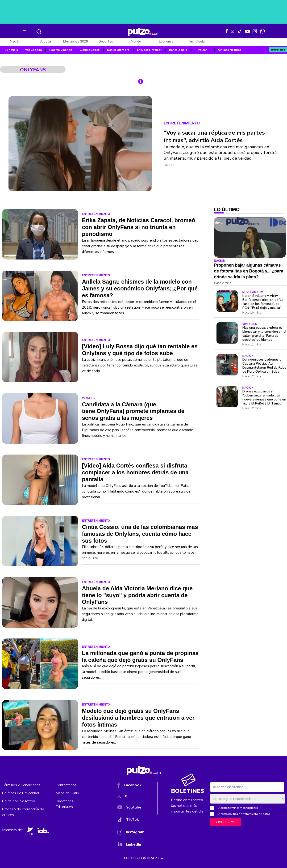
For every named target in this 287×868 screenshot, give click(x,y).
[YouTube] (131, 808)
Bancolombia (178, 50)
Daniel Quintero (118, 50)
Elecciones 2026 (75, 41)
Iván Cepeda (33, 50)
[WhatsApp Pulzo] (262, 31)
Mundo (136, 41)
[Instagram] (131, 833)
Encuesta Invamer (149, 50)
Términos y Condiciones (21, 785)
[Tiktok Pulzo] (240, 31)
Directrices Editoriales (64, 804)
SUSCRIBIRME (226, 822)
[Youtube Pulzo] (247, 31)
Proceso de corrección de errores (23, 812)
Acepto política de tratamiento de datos (244, 814)
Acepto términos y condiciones (238, 808)
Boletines (279, 50)
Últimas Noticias (230, 50)
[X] (131, 797)
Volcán (203, 50)
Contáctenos (66, 785)
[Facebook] (131, 786)
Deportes (106, 41)
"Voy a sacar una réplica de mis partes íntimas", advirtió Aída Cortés (214, 136)
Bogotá (45, 41)
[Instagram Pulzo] (255, 31)
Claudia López (90, 50)
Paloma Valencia (61, 50)
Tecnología (196, 41)
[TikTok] (131, 821)
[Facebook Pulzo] (227, 31)
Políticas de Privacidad (21, 793)
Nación (15, 41)
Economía (166, 41)
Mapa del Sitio (67, 793)
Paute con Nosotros (19, 801)
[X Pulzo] (232, 31)
